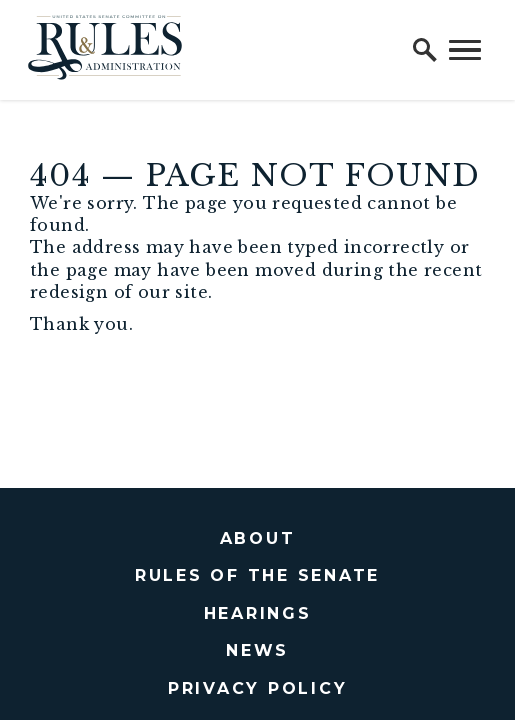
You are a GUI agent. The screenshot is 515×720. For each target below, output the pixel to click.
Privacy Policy (258, 688)
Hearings (258, 613)
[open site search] (425, 50)
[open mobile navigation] (465, 50)
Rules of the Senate (257, 575)
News (257, 650)
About (258, 538)
